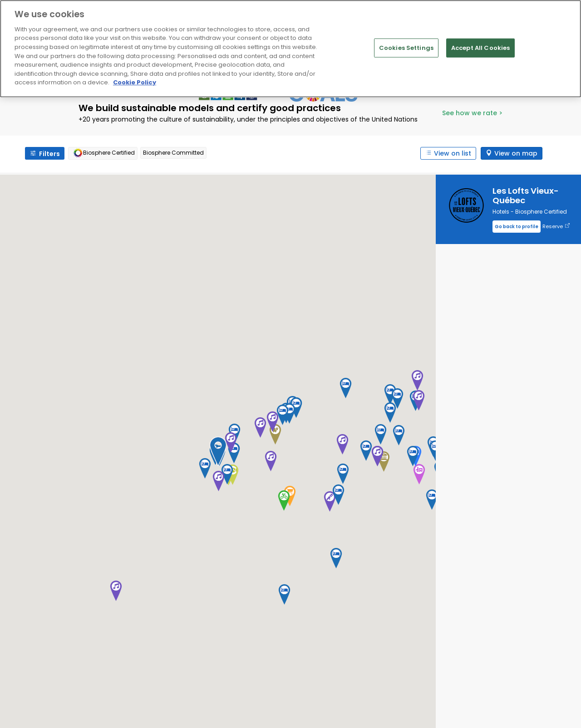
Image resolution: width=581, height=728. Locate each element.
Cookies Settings (406, 48)
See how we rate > (472, 113)
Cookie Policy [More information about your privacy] (135, 82)
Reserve (556, 227)
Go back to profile (517, 227)
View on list (453, 153)
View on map (516, 153)
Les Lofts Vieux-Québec (526, 195)
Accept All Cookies (480, 48)
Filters (49, 154)
